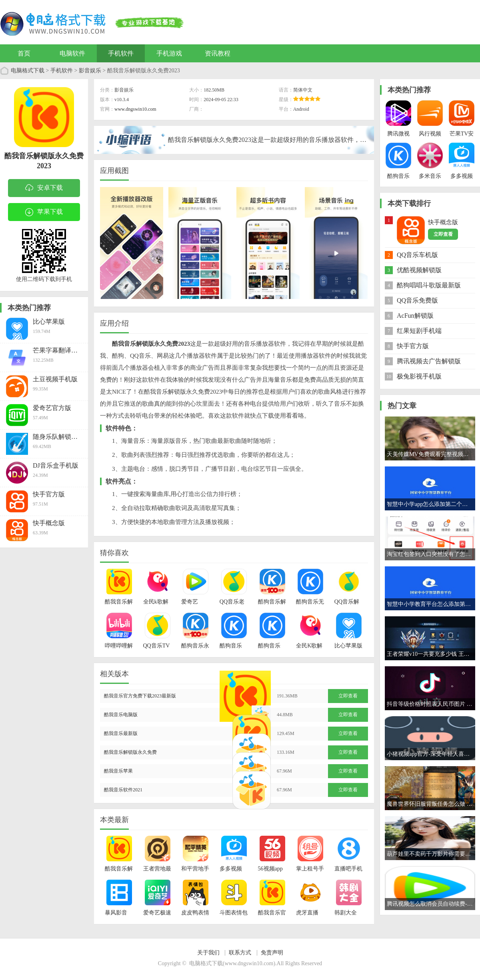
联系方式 (240, 953)
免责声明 (272, 953)
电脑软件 (72, 53)
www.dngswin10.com (135, 109)
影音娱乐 (90, 71)
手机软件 (121, 53)
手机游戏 (169, 53)
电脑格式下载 (28, 71)
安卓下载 (44, 188)
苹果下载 (44, 212)
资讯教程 (218, 53)
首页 (24, 53)
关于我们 (208, 953)
